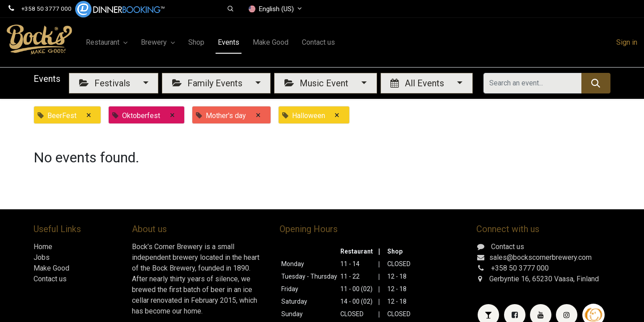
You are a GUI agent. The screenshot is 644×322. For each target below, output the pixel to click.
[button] (231, 9)
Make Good (51, 268)
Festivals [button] (106, 83)
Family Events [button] (208, 83)
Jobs (42, 257)
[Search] (596, 83)
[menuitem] (196, 42)
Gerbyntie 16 (509, 279)
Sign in (627, 42)
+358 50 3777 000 (47, 8)
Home (43, 247)
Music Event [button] (318, 83)
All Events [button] (418, 83)
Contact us (50, 279)
